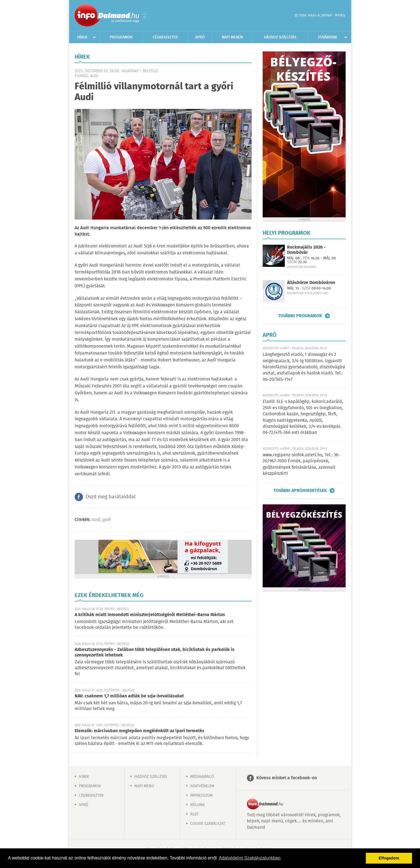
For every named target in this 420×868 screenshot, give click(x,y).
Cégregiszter (165, 37)
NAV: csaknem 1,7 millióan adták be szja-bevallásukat (129, 696)
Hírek (82, 37)
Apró (200, 37)
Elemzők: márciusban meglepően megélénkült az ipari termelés (139, 731)
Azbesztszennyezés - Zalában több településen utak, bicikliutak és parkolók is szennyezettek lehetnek (155, 652)
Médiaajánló (202, 777)
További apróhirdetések (300, 491)
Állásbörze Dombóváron (311, 283)
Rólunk (197, 805)
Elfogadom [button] (389, 858)
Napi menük (233, 37)
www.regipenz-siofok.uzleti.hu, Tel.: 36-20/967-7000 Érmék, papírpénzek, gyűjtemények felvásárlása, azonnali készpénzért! (301, 464)
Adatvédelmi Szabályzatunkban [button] (250, 858)
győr (107, 520)
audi (96, 520)
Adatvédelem (202, 786)
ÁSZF (194, 814)
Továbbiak (328, 37)
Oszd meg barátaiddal (111, 497)
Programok (121, 37)
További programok (300, 316)
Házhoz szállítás (280, 37)
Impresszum (201, 796)
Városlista (144, 16)
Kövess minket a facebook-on (287, 778)
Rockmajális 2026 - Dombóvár (306, 250)
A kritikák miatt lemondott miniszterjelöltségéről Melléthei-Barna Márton (150, 615)
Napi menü (144, 786)
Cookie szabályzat (208, 824)
